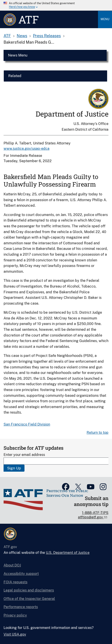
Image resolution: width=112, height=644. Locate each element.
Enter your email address (24, 455)
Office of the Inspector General (29, 599)
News (22, 36)
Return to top (98, 433)
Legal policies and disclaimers (29, 590)
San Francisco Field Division (27, 424)
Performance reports (21, 607)
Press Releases (47, 36)
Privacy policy (15, 615)
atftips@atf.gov (91, 517)
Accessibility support (21, 574)
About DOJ (12, 565)
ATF (7, 36)
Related (15, 76)
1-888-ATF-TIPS (95, 513)
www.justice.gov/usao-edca (26, 149)
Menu (105, 19)
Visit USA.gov (15, 634)
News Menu (18, 55)
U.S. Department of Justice (68, 553)
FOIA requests (15, 582)
